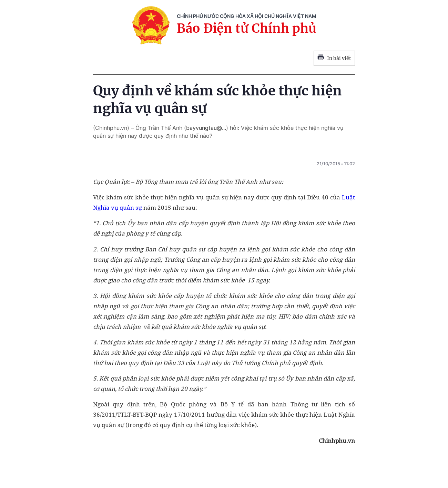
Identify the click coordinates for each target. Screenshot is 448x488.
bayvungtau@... (206, 128)
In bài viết (334, 58)
